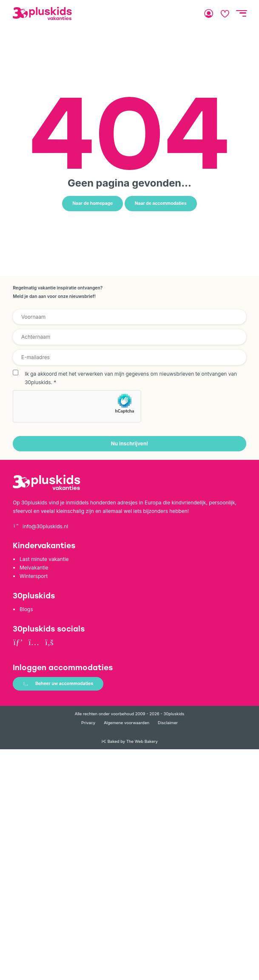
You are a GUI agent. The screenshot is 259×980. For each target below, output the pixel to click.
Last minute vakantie (44, 559)
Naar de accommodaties (161, 203)
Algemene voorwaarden (127, 723)
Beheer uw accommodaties (58, 683)
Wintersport (34, 576)
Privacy (88, 723)
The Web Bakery (142, 741)
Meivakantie (34, 568)
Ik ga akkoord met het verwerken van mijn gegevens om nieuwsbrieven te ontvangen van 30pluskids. (131, 378)
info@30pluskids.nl (40, 526)
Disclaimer (168, 723)
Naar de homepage (92, 203)
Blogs (26, 609)
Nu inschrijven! (130, 443)
